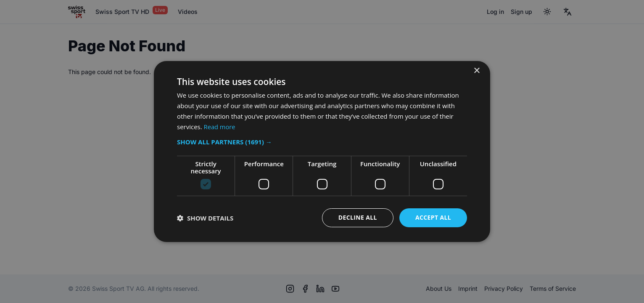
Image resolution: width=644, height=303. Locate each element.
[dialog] (322, 151)
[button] (322, 142)
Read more (220, 127)
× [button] (476, 71)
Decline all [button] (357, 217)
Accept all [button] (433, 217)
